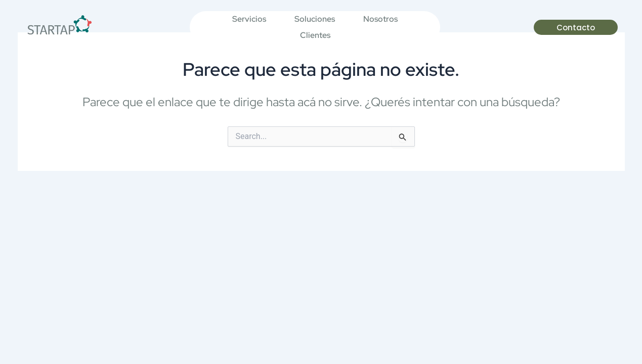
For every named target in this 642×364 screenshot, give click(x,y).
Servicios (249, 19)
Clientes (315, 35)
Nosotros (380, 19)
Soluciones (315, 19)
